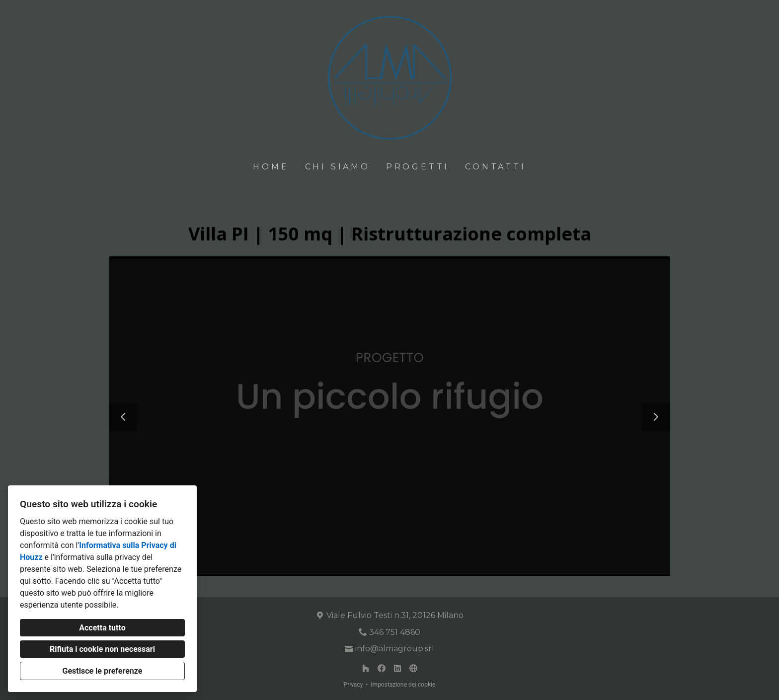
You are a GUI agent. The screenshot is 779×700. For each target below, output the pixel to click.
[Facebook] (382, 668)
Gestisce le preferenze (103, 671)
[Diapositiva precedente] (123, 417)
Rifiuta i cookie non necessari (102, 649)
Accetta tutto (102, 628)
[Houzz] (366, 668)
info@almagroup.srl (395, 649)
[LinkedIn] (397, 668)
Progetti (418, 167)
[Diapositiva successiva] (656, 417)
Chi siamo (338, 167)
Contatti (495, 167)
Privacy (353, 685)
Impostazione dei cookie (403, 685)
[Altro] (413, 668)
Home (271, 167)
